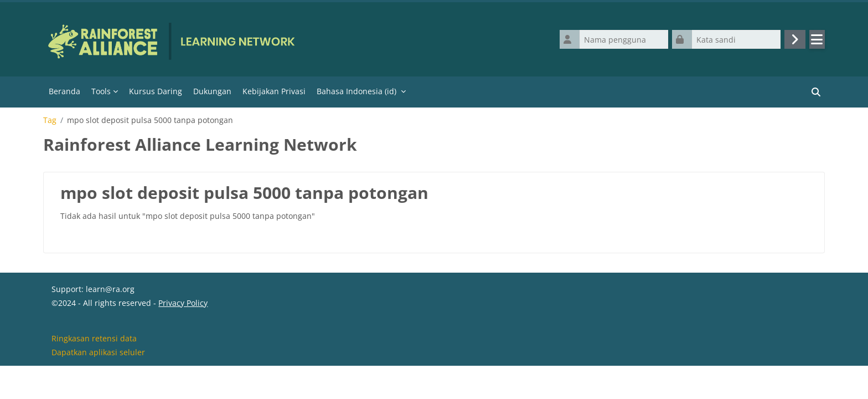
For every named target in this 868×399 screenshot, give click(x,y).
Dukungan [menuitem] (212, 91)
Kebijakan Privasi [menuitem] (274, 91)
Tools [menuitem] (101, 91)
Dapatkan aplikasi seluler (98, 384)
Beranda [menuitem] (64, 91)
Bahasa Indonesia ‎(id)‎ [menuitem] (356, 91)
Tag (50, 120)
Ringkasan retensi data (94, 370)
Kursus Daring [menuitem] (156, 91)
